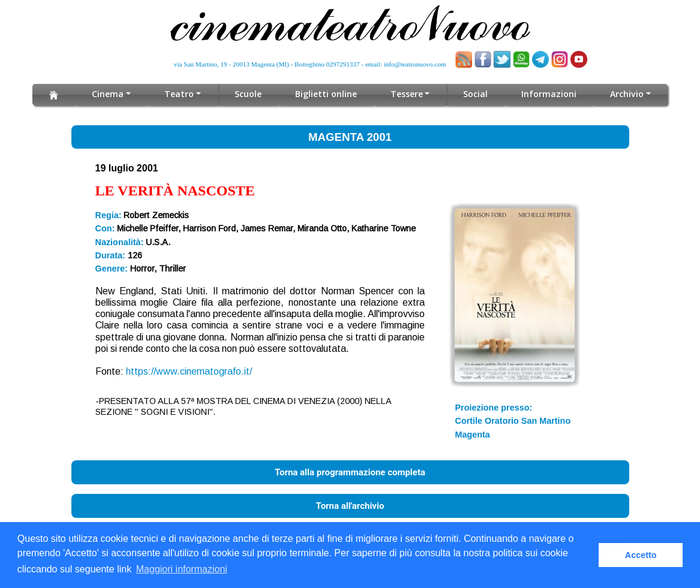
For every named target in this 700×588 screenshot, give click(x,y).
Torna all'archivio (350, 506)
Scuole (248, 94)
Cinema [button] (108, 94)
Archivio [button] (627, 94)
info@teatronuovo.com (415, 64)
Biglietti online (326, 94)
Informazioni (549, 94)
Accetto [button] (641, 555)
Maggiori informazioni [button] (182, 569)
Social (476, 94)
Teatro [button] (180, 94)
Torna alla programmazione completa (350, 472)
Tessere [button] (407, 94)
